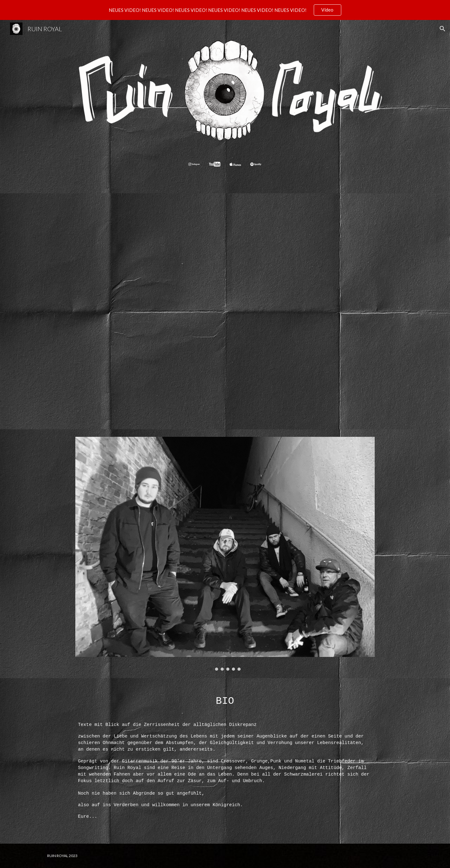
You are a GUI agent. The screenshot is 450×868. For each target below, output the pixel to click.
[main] (225, 699)
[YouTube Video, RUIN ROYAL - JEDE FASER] (225, 311)
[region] (225, 10)
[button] (442, 29)
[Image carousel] (225, 554)
